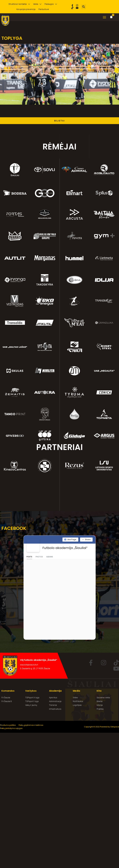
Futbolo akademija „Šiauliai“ (65, 548)
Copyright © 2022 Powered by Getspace (102, 727)
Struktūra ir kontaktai (19, 4)
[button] (84, 7)
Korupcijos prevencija (26, 9)
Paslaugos (51, 4)
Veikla (37, 4)
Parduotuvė (44, 9)
